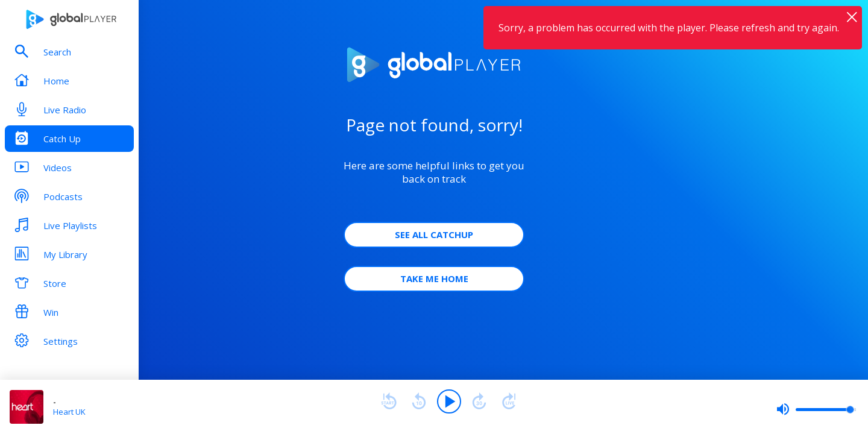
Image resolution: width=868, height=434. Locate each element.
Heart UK (69, 412)
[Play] (449, 401)
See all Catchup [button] (434, 234)
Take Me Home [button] (434, 278)
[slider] (816, 409)
